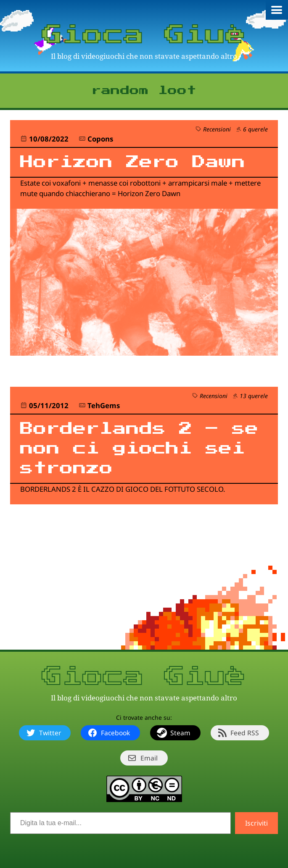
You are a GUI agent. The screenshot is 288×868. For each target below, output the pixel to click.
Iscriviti (256, 823)
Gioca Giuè (144, 35)
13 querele (254, 396)
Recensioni (217, 129)
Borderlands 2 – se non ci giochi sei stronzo (139, 449)
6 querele (255, 129)
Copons (100, 139)
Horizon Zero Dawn (133, 162)
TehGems (104, 405)
